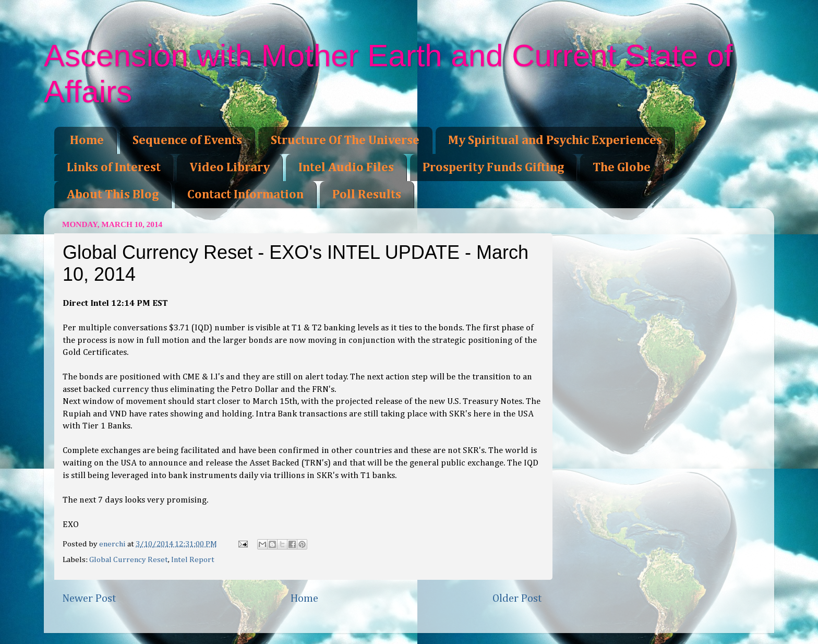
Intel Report (193, 560)
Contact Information (245, 195)
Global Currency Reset (129, 560)
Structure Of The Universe (345, 140)
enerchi (113, 544)
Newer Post (89, 599)
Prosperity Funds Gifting (493, 168)
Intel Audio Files (346, 168)
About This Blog (113, 195)
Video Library (230, 168)
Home (87, 140)
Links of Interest (114, 168)
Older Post (517, 599)
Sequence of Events (187, 140)
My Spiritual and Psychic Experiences (555, 140)
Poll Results (367, 195)
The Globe (622, 168)
